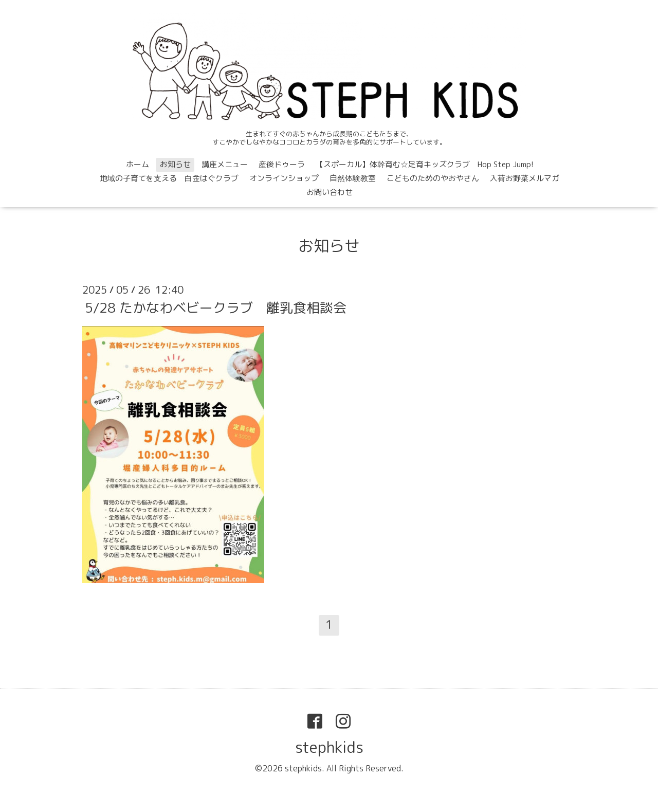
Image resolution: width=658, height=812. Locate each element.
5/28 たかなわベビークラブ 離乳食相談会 (216, 308)
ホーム (138, 164)
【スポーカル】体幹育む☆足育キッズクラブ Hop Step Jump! (425, 164)
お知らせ (175, 164)
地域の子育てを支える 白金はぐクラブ (169, 178)
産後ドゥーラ (282, 164)
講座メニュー (225, 164)
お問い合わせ (330, 192)
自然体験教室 (353, 178)
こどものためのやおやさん (433, 178)
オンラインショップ (284, 178)
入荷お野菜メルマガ (525, 178)
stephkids (329, 747)
